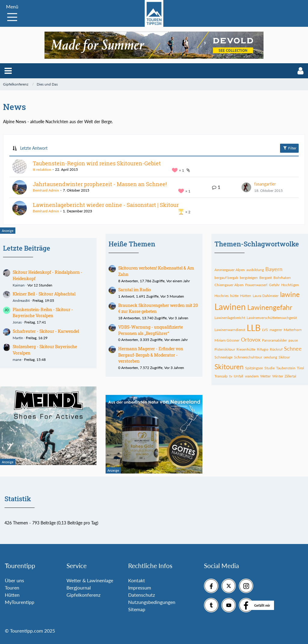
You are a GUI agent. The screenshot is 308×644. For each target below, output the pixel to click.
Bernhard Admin (46, 190)
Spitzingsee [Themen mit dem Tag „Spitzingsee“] (254, 368)
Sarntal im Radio (135, 290)
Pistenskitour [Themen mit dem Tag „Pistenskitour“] (225, 349)
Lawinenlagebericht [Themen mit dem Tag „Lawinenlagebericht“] (230, 318)
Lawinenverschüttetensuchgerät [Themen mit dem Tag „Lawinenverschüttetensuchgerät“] (272, 318)
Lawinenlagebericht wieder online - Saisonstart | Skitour (106, 205)
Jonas (17, 322)
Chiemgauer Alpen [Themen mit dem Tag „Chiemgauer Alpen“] (229, 285)
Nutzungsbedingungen (152, 602)
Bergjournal (79, 588)
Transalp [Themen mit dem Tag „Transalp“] (221, 376)
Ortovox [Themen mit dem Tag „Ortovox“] (251, 339)
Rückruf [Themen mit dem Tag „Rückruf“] (276, 349)
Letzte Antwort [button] (34, 148)
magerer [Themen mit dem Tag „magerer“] (276, 330)
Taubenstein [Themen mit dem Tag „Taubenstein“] (286, 368)
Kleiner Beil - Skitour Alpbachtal (44, 294)
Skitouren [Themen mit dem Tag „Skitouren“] (229, 367)
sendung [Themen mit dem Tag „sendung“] (270, 357)
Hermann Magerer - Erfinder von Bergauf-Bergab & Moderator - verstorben (151, 355)
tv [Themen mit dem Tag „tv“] (231, 376)
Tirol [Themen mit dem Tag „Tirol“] (300, 368)
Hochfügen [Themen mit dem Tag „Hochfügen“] (290, 285)
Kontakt (137, 580)
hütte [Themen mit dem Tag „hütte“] (234, 296)
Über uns (14, 580)
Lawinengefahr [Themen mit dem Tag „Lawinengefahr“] (270, 307)
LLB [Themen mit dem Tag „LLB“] (254, 328)
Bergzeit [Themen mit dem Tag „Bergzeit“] (266, 278)
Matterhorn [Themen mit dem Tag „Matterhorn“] (293, 330)
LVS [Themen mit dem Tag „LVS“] (265, 330)
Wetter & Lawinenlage (90, 580)
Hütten (12, 595)
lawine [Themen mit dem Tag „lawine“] (290, 294)
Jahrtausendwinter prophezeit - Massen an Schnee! (100, 184)
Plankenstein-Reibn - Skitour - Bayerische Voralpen (43, 313)
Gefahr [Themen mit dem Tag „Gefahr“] (274, 285)
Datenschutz (142, 595)
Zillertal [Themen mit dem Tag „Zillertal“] (290, 376)
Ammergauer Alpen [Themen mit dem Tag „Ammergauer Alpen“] (230, 270)
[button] (8, 71)
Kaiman (19, 285)
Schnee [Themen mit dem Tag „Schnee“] (293, 349)
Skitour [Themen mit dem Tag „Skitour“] (284, 357)
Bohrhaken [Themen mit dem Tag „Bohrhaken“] (282, 278)
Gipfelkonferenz (83, 595)
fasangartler (265, 184)
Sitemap (137, 609)
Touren (12, 588)
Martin (18, 338)
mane (17, 360)
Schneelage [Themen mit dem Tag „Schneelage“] (223, 357)
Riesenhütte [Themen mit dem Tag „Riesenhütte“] (246, 349)
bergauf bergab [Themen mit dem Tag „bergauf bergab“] (226, 278)
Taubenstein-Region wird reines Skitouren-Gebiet (97, 163)
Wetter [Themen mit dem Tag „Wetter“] (265, 376)
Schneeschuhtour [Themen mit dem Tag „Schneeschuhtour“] (248, 357)
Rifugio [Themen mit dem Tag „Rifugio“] (263, 349)
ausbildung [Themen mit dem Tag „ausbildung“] (255, 270)
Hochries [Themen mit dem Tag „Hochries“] (222, 296)
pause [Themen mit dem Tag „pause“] (293, 340)
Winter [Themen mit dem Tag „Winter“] (278, 376)
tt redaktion (42, 169)
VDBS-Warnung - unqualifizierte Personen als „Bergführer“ (151, 330)
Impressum (140, 588)
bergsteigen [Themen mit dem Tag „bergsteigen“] (249, 278)
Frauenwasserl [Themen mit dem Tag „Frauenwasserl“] (256, 285)
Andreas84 (21, 300)
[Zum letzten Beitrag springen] (246, 187)
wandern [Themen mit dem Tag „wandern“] (252, 376)
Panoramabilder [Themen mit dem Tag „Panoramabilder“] (274, 340)
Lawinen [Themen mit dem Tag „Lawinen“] (230, 307)
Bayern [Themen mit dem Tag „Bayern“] (274, 269)
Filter (289, 148)
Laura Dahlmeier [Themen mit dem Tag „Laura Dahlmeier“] (266, 296)
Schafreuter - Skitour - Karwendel (46, 331)
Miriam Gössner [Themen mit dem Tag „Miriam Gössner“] (227, 340)
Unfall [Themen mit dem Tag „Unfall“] (239, 376)
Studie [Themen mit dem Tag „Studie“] (269, 368)
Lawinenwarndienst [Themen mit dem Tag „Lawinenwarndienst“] (230, 330)
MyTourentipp (20, 602)
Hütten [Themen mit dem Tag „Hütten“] (246, 296)
